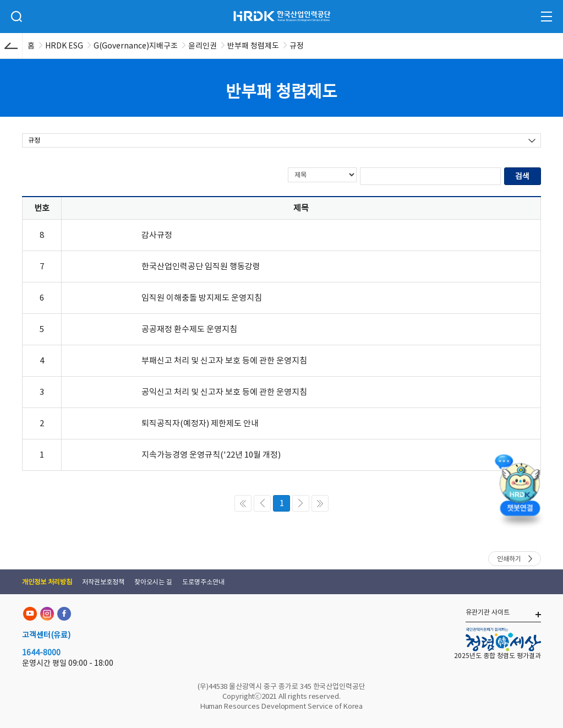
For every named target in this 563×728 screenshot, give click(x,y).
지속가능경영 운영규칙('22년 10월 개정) (211, 455)
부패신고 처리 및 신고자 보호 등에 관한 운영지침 (224, 360)
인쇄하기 (509, 559)
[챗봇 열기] (520, 488)
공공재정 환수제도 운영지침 (189, 329)
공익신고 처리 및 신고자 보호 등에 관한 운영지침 (224, 392)
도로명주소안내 (203, 582)
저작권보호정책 (103, 582)
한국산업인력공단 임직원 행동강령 (201, 266)
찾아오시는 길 (153, 582)
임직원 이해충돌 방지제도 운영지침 (202, 298)
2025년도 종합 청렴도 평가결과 (498, 656)
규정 (34, 140)
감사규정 (157, 235)
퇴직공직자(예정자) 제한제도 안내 (200, 423)
